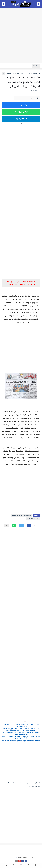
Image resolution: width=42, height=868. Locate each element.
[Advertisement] (21, 40)
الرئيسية (36, 74)
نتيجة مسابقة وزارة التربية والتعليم (19, 74)
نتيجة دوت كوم (14, 858)
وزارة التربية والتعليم (33, 519)
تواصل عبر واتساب (21, 112)
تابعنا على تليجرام (21, 119)
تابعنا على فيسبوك (21, 105)
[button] (29, 526)
